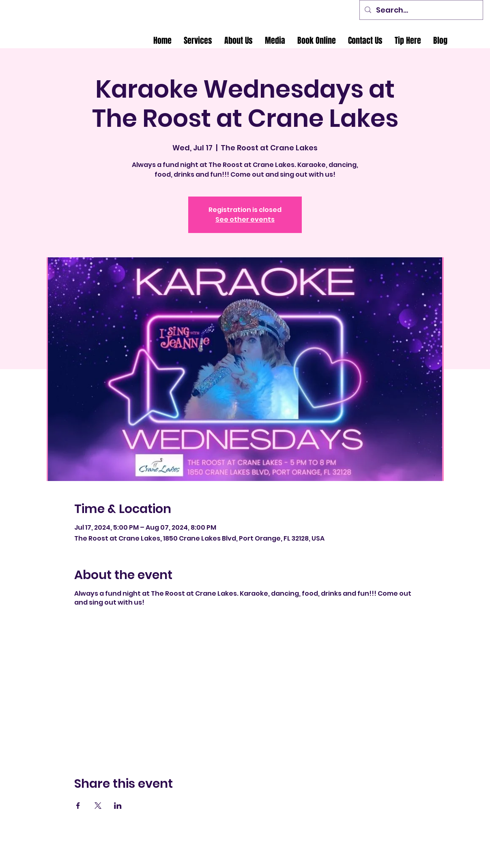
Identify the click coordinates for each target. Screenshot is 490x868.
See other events (245, 219)
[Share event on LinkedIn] (118, 806)
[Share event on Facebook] (78, 806)
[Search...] (421, 10)
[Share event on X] (98, 806)
